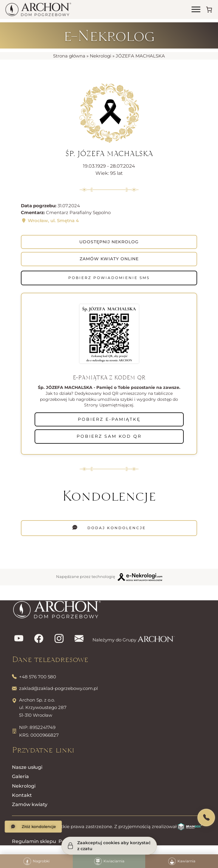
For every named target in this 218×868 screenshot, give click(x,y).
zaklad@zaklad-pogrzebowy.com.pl (58, 688)
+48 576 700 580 (38, 677)
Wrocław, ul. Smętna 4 (50, 220)
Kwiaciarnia (109, 861)
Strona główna (69, 56)
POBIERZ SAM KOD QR (109, 436)
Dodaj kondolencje (116, 528)
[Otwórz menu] (196, 10)
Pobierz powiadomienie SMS (109, 278)
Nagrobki (36, 861)
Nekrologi (101, 56)
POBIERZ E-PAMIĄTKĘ (109, 419)
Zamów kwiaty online (109, 259)
